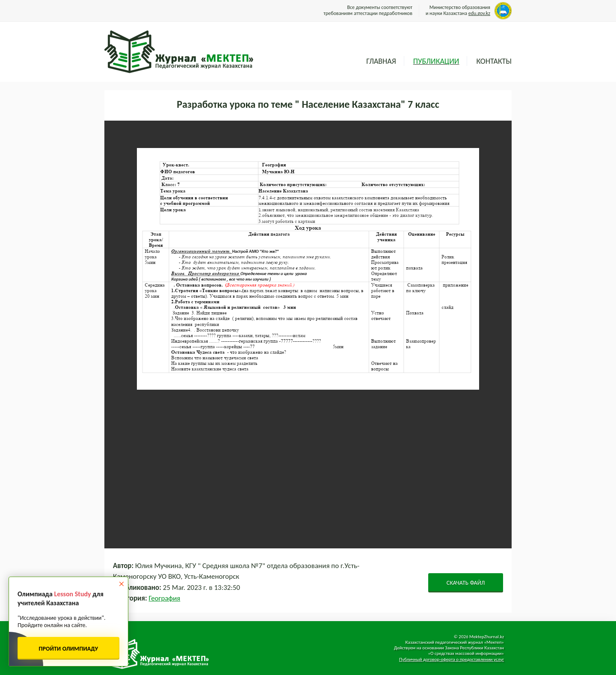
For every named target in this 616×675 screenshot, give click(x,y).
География (165, 598)
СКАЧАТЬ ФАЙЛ (466, 583)
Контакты (494, 61)
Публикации (436, 61)
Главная (381, 61)
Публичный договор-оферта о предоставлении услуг (452, 659)
